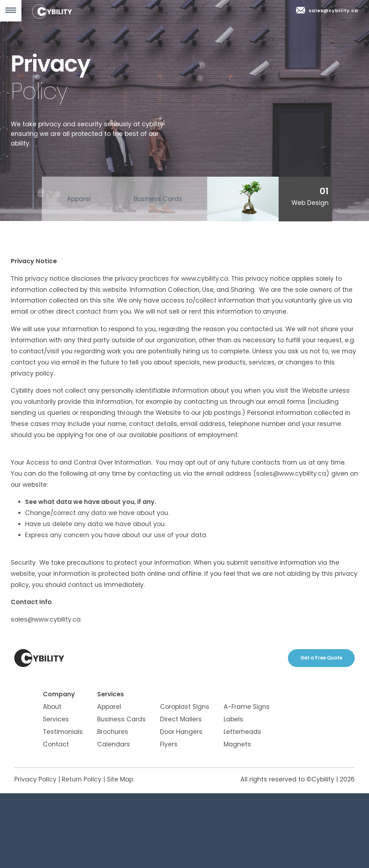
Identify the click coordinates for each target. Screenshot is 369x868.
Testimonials (63, 732)
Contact (56, 744)
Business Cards (158, 199)
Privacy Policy (35, 779)
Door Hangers (181, 732)
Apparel (79, 199)
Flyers (169, 744)
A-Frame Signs (247, 707)
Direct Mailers (181, 719)
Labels (233, 719)
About (52, 707)
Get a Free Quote (321, 658)
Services (56, 719)
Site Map (120, 779)
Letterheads (242, 732)
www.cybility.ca (205, 279)
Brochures (113, 732)
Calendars (114, 744)
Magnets (237, 744)
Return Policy (82, 779)
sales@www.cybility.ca (291, 474)
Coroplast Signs (185, 707)
